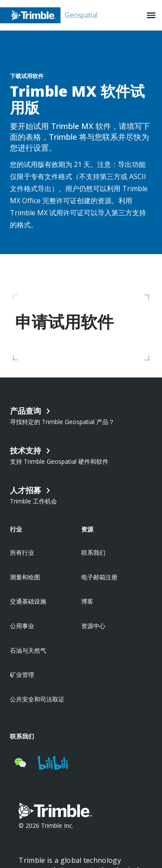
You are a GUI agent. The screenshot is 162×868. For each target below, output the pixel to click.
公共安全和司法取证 (37, 699)
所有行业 (22, 552)
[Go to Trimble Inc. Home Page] (55, 812)
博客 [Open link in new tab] (87, 601)
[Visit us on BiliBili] (53, 763)
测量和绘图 (25, 577)
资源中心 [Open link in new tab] (93, 626)
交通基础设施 (28, 601)
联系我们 (93, 552)
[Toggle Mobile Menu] (151, 15)
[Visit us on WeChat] (20, 763)
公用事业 (22, 626)
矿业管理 (22, 675)
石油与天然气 (28, 650)
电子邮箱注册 (99, 577)
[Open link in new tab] (81, 494)
